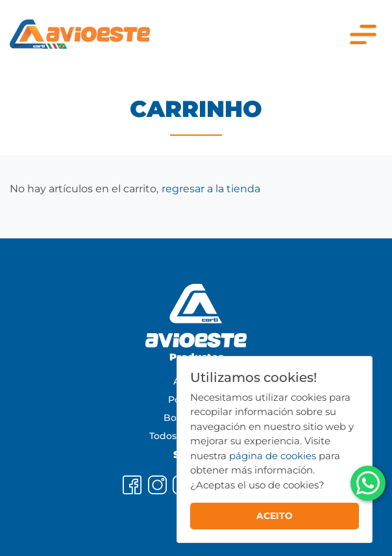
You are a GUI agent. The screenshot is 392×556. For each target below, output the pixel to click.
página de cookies (273, 456)
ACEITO (275, 516)
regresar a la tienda (211, 189)
